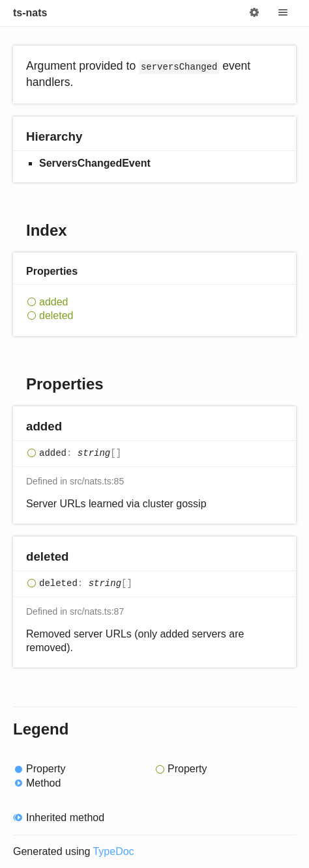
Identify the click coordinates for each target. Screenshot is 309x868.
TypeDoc (113, 851)
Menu (283, 13)
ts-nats (30, 13)
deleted (56, 315)
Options (254, 13)
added (54, 302)
